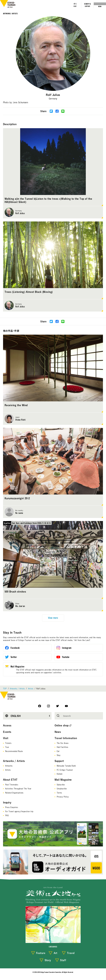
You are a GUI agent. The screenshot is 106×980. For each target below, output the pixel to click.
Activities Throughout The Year (18, 789)
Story (48, 960)
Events (7, 732)
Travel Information (66, 738)
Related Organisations (14, 793)
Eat (58, 751)
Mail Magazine (63, 780)
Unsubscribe (62, 789)
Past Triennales (12, 785)
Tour (7, 747)
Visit (6, 738)
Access (7, 725)
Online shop (62, 725)
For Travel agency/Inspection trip (19, 811)
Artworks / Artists (10, 14)
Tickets (8, 743)
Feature (41, 953)
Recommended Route (14, 751)
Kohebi (60, 774)
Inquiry (7, 803)
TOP (5, 689)
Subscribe (61, 785)
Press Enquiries (12, 807)
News (58, 732)
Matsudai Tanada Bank (66, 766)
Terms (59, 793)
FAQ (7, 815)
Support (59, 761)
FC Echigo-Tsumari (65, 770)
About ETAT (10, 780)
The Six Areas (63, 743)
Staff (63, 960)
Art (56, 953)
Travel (71, 953)
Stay (59, 755)
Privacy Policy (63, 797)
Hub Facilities (62, 747)
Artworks (9, 766)
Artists (31, 689)
